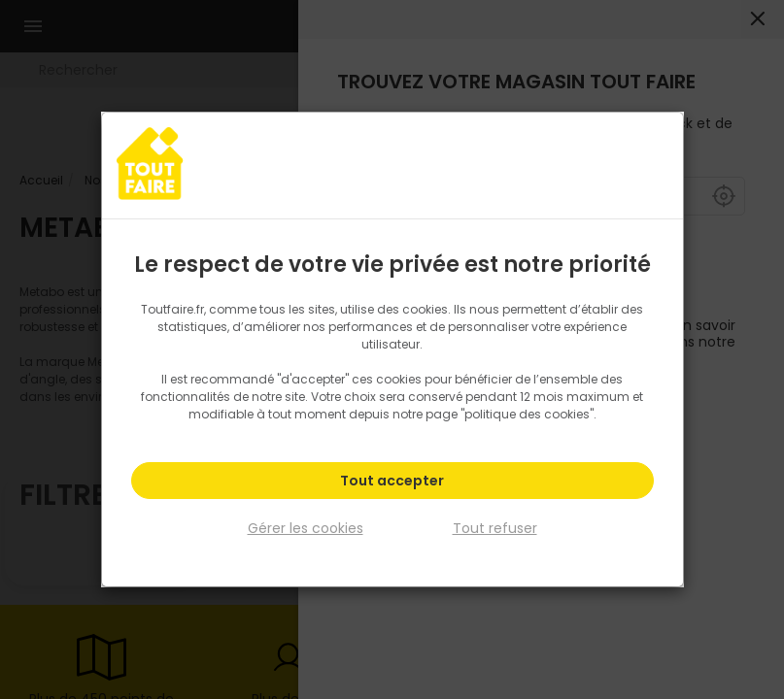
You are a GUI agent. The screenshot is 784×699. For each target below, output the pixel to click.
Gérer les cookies (306, 528)
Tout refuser (495, 528)
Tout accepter (392, 482)
